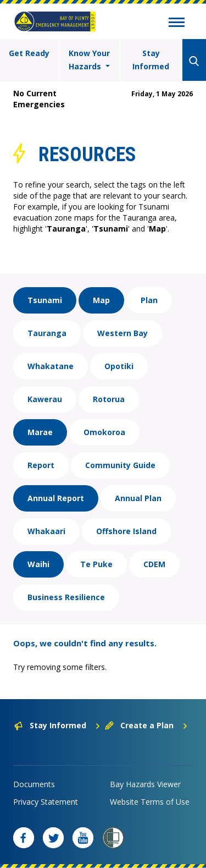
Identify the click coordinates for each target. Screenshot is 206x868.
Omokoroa (104, 432)
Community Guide (120, 465)
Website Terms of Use (150, 802)
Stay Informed (151, 60)
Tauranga (47, 333)
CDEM (154, 564)
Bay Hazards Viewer (145, 784)
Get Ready (29, 53)
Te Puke (96, 564)
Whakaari (46, 531)
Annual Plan (138, 498)
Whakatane (51, 366)
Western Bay (123, 333)
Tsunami (45, 300)
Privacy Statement (46, 802)
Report (41, 465)
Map (101, 300)
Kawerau (45, 399)
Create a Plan (146, 725)
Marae (40, 432)
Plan (149, 300)
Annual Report (56, 498)
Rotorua (109, 399)
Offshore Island (126, 531)
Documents (34, 784)
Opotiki (119, 366)
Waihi (38, 564)
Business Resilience (66, 597)
